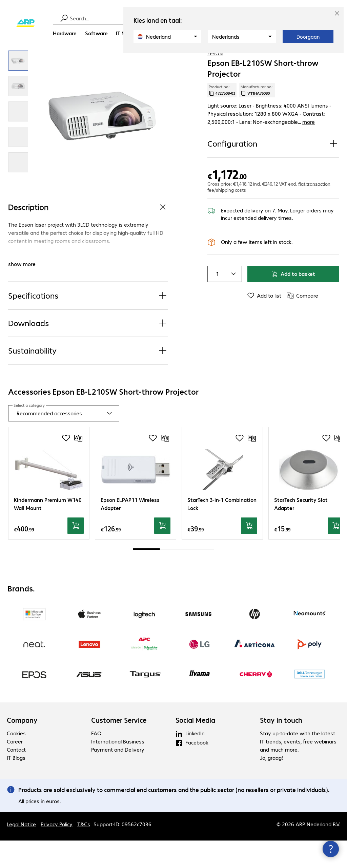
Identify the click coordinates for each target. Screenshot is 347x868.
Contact (16, 777)
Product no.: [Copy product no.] (222, 118)
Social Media (195, 748)
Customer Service (119, 748)
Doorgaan (308, 37)
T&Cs (84, 852)
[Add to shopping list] (320, 61)
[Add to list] (264, 315)
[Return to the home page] (25, 23)
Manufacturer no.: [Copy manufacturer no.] (257, 118)
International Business (118, 769)
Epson (215, 81)
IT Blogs (16, 785)
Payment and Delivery (118, 777)
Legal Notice (21, 852)
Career (15, 769)
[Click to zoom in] (18, 88)
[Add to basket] (76, 553)
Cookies (16, 761)
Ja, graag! (271, 785)
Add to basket (293, 293)
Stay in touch (281, 748)
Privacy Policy (57, 852)
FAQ (96, 761)
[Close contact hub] (331, 849)
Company (22, 748)
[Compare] (333, 61)
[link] (241, 61)
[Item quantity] (216, 293)
